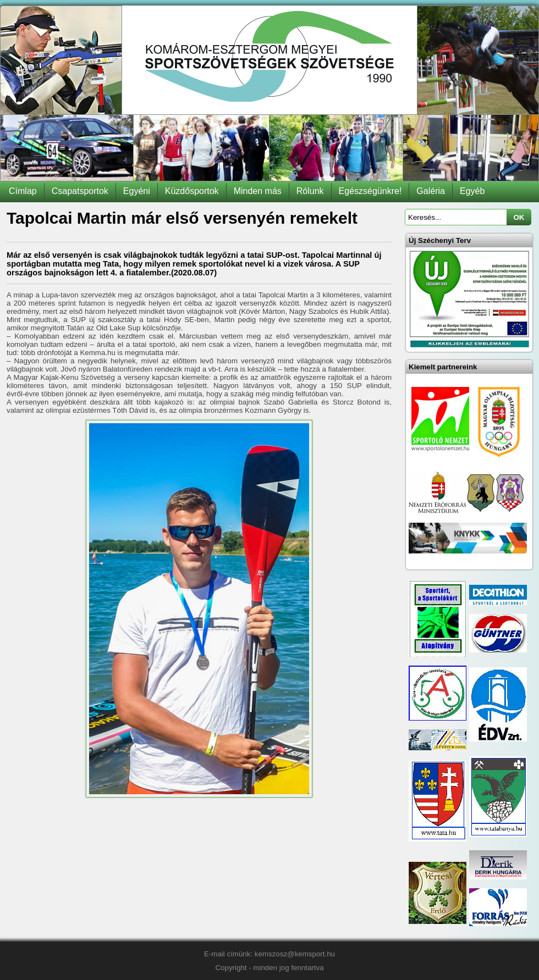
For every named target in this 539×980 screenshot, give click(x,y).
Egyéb (472, 191)
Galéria (431, 191)
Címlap (23, 191)
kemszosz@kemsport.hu (295, 954)
